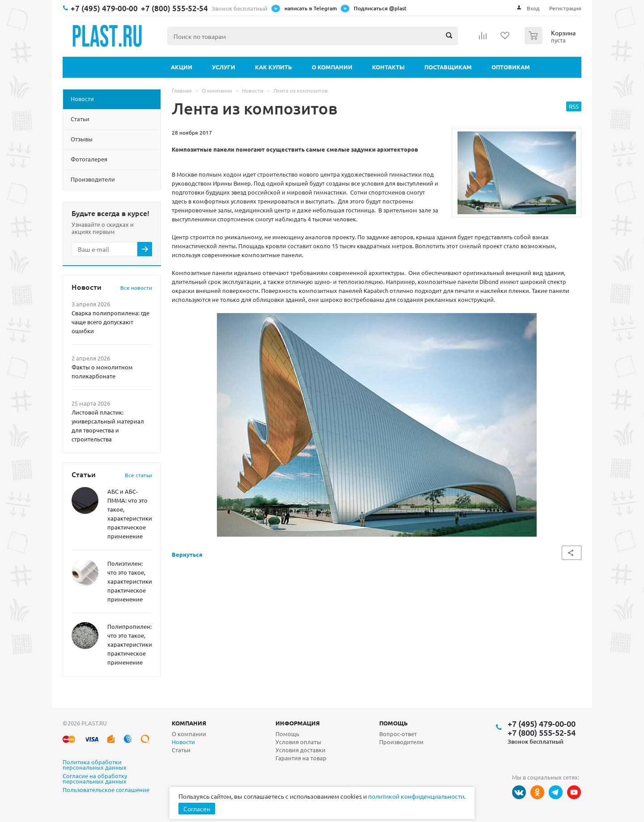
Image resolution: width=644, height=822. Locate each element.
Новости (183, 742)
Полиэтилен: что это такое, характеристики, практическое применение (130, 581)
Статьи (181, 750)
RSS (574, 106)
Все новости (136, 288)
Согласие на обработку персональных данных (95, 779)
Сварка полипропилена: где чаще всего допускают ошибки (110, 322)
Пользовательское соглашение (106, 790)
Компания (189, 723)
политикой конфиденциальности (416, 796)
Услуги (224, 67)
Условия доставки (301, 750)
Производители (401, 742)
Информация (298, 723)
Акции (182, 67)
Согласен (197, 809)
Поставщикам (448, 67)
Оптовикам (511, 67)
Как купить (273, 67)
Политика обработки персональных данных (95, 765)
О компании (332, 67)
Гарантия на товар (301, 758)
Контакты (388, 67)
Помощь (394, 723)
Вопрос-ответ (398, 734)
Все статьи (138, 475)
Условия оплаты (298, 742)
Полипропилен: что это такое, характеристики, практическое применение (130, 644)
